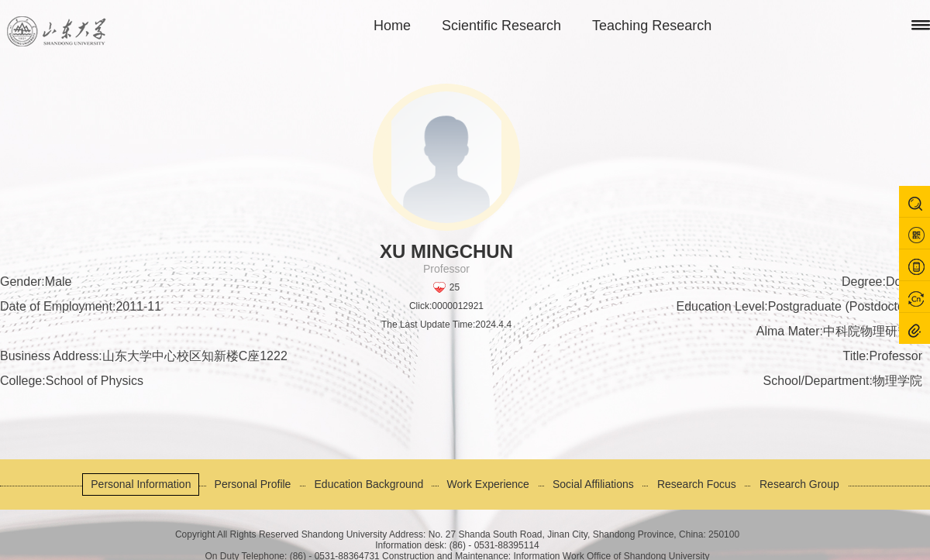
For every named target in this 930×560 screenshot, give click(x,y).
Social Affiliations (593, 484)
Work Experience (488, 484)
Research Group (799, 484)
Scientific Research (501, 26)
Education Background (369, 484)
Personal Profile (253, 484)
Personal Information (141, 484)
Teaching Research (652, 26)
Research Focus (697, 484)
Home (392, 26)
